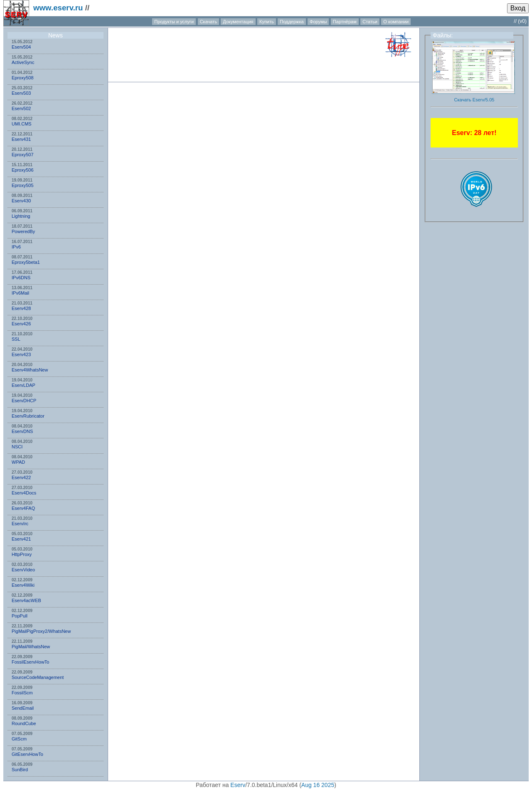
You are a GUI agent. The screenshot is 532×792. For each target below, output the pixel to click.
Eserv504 (21, 47)
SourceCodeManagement (38, 677)
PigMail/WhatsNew (31, 647)
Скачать (208, 22)
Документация (238, 22)
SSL (16, 339)
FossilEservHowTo (30, 662)
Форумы (318, 22)
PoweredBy (23, 231)
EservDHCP (24, 401)
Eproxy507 (23, 155)
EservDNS (22, 431)
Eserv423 (21, 354)
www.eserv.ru (58, 8)
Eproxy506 (23, 170)
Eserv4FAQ (23, 508)
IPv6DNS (21, 278)
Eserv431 (21, 139)
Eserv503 (21, 93)
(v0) (522, 21)
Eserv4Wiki (23, 585)
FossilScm (22, 693)
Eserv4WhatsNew (30, 370)
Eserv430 (21, 201)
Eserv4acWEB (26, 600)
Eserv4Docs (24, 493)
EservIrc (20, 524)
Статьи (370, 22)
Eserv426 (21, 324)
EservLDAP (23, 385)
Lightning (21, 216)
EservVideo (23, 570)
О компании (396, 22)
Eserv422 (21, 477)
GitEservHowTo (27, 754)
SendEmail (23, 708)
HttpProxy (22, 554)
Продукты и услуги (174, 22)
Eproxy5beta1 (26, 262)
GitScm (19, 739)
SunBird (20, 770)
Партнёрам (345, 22)
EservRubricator (28, 416)
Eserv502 (21, 108)
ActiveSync (23, 62)
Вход (518, 8)
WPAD (18, 462)
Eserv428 (21, 308)
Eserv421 (21, 539)
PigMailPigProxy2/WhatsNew (41, 631)
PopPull (20, 616)
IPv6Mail (20, 293)
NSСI (17, 447)
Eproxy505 (23, 185)
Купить (267, 22)
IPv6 (16, 247)
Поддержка (292, 22)
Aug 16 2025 (318, 785)
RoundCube (24, 723)
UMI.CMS (22, 124)
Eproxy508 (23, 78)
